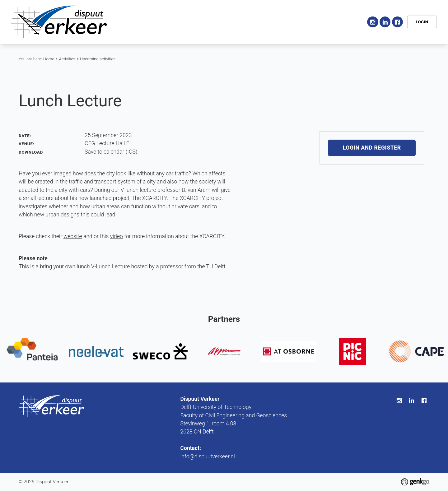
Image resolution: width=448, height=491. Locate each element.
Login (422, 22)
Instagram (373, 22)
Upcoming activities (98, 59)
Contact (347, 22)
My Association (307, 22)
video (117, 236)
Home (139, 22)
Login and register (372, 148)
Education (238, 22)
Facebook (397, 22)
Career (269, 22)
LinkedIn (385, 22)
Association (166, 22)
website (73, 236)
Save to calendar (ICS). (112, 152)
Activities (203, 22)
